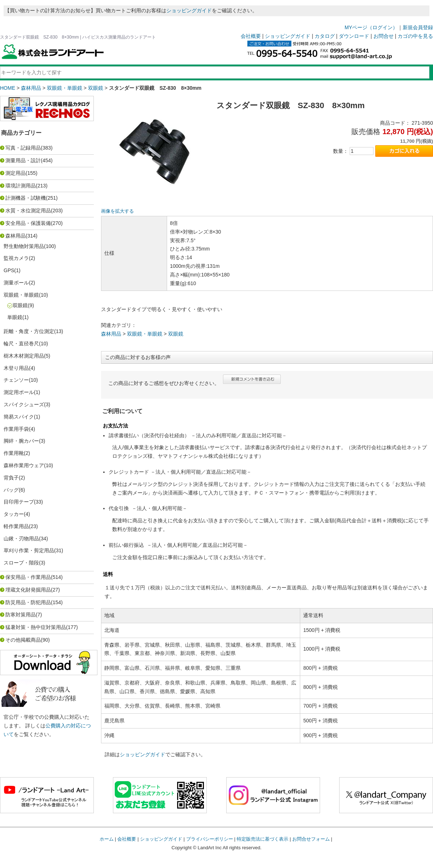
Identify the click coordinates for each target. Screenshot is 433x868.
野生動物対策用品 (24, 246)
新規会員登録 (418, 27)
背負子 (11, 478)
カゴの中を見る (415, 36)
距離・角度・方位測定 (29, 331)
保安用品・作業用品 (28, 577)
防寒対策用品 (21, 615)
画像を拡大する (117, 211)
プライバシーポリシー (210, 839)
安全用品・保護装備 (28, 223)
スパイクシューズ (24, 404)
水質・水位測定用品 (28, 211)
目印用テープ (19, 502)
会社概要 (251, 36)
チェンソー (16, 380)
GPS (9, 270)
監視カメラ (16, 258)
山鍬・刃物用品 (21, 539)
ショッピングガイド (189, 10)
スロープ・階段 (21, 563)
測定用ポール (19, 392)
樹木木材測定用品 (24, 356)
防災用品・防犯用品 (28, 602)
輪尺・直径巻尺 (21, 344)
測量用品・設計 (23, 160)
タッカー (14, 514)
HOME (8, 88)
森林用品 (31, 88)
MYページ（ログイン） (371, 27)
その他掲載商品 (23, 640)
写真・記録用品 (23, 148)
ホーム (107, 839)
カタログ (325, 36)
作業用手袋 (16, 429)
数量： (341, 151)
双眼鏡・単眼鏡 (65, 88)
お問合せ (384, 36)
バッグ (11, 490)
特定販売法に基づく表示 (263, 839)
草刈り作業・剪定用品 (29, 550)
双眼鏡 (96, 88)
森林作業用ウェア (24, 465)
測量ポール (16, 283)
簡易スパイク (19, 417)
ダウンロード (354, 36)
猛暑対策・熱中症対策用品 (36, 627)
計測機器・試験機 (26, 198)
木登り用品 (16, 368)
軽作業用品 (16, 526)
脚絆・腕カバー (21, 441)
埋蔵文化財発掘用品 (28, 590)
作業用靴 (14, 453)
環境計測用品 (21, 186)
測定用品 (16, 173)
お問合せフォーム (311, 839)
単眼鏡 (15, 317)
